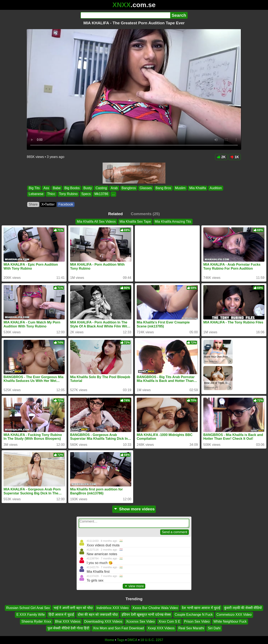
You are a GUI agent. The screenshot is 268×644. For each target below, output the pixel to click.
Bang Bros (163, 188)
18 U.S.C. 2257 (152, 640)
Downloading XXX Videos (103, 621)
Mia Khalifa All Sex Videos (96, 222)
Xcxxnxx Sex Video (140, 621)
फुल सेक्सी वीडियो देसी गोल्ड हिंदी (68, 628)
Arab (114, 188)
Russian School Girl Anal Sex (28, 608)
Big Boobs (72, 188)
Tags (121, 640)
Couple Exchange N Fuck (194, 615)
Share (33, 204)
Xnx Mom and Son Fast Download (118, 628)
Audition (216, 188)
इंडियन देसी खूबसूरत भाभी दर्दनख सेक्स (146, 615)
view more (134, 586)
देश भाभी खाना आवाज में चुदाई (201, 608)
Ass (46, 188)
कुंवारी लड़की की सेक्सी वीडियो (243, 608)
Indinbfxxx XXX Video (113, 608)
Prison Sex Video (197, 621)
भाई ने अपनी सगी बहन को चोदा (73, 608)
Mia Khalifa (198, 188)
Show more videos (134, 509)
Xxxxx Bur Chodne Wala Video (155, 608)
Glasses (146, 188)
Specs (86, 194)
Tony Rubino (68, 194)
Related (115, 214)
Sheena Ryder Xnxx (36, 621)
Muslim (180, 188)
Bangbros (129, 188)
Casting (101, 188)
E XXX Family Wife (30, 615)
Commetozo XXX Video (234, 615)
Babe (57, 188)
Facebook (66, 204)
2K (221, 157)
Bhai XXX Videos (68, 621)
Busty (88, 188)
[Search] (125, 15)
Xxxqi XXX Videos (161, 628)
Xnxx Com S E (169, 621)
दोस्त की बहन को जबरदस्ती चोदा (98, 615)
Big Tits (34, 188)
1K (235, 157)
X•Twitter (48, 204)
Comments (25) (145, 214)
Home (110, 640)
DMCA (132, 640)
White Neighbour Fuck (230, 621)
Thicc (51, 194)
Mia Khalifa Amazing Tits (173, 222)
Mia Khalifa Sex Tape (135, 222)
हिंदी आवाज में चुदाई (61, 615)
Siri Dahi (214, 628)
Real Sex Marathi (191, 628)
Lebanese (36, 194)
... (113, 194)
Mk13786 (101, 194)
